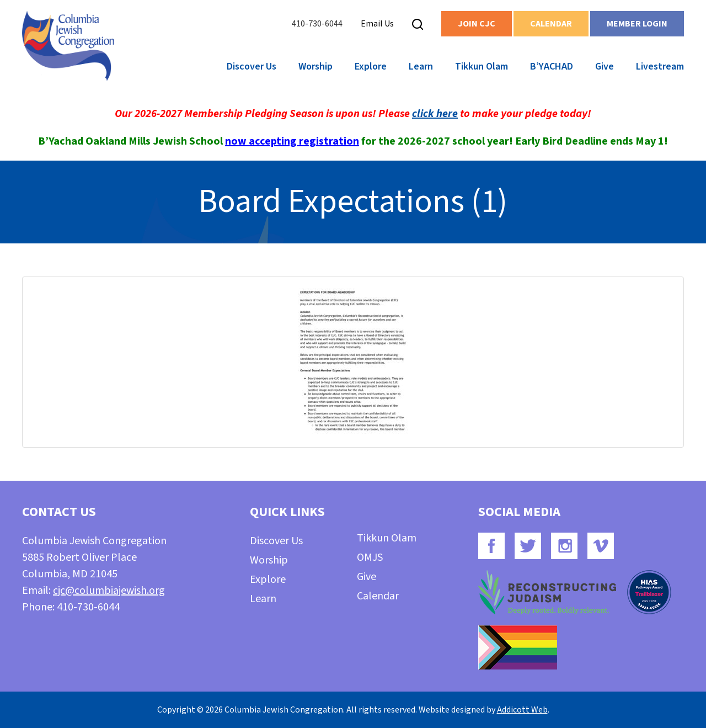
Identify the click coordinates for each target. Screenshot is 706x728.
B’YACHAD (552, 67)
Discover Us (252, 67)
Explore (371, 67)
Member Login (637, 24)
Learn (421, 67)
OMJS (370, 557)
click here (435, 114)
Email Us (377, 24)
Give (605, 67)
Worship (315, 67)
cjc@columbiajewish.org (109, 591)
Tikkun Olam (482, 67)
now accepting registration (292, 141)
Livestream (660, 67)
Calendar (551, 24)
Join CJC (477, 24)
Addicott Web (522, 710)
